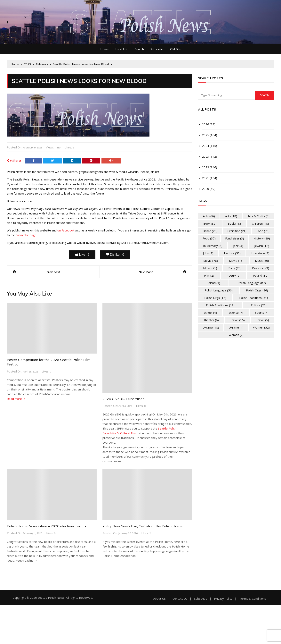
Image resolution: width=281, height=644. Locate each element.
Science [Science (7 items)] (236, 313)
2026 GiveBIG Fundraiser (123, 399)
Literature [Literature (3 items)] (260, 253)
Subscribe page (26, 235)
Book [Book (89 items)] (210, 223)
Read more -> (16, 399)
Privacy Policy (223, 599)
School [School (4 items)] (210, 313)
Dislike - (115, 255)
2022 (205, 167)
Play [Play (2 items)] (209, 275)
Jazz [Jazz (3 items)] (238, 246)
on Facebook (66, 230)
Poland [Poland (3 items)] (213, 283)
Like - (82, 255)
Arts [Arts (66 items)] (209, 216)
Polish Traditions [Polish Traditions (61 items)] (254, 298)
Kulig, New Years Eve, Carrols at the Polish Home (142, 526)
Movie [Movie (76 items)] (211, 261)
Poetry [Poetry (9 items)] (233, 275)
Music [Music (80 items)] (262, 261)
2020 (205, 189)
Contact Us (180, 599)
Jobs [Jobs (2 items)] (208, 253)
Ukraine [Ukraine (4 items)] (236, 327)
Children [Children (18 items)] (260, 223)
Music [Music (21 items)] (210, 268)
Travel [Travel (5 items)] (262, 320)
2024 (205, 146)
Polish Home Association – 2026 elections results (47, 526)
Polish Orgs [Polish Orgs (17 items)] (215, 298)
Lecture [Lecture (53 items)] (232, 253)
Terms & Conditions (253, 599)
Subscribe (157, 49)
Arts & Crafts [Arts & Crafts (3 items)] (258, 216)
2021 (205, 178)
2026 (205, 124)
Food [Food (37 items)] (209, 238)
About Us (159, 599)
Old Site (175, 49)
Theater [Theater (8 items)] (211, 320)
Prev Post (53, 272)
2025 (205, 135)
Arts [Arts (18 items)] (231, 216)
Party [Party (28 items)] (235, 268)
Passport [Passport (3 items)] (261, 268)
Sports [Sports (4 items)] (262, 313)
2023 (205, 156)
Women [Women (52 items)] (261, 327)
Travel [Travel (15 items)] (237, 320)
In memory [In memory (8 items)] (213, 246)
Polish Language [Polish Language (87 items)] (252, 283)
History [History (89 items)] (262, 238)
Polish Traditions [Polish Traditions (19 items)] (220, 305)
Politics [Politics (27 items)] (259, 305)
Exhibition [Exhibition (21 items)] (237, 231)
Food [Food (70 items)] (263, 231)
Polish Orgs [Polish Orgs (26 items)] (257, 290)
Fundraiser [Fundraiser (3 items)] (235, 238)
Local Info (122, 49)
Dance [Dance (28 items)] (210, 231)
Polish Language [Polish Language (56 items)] (219, 290)
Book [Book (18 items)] (234, 223)
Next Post (146, 272)
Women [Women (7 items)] (236, 335)
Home (104, 49)
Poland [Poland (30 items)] (261, 275)
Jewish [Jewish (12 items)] (262, 246)
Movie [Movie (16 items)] (236, 261)
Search (139, 49)
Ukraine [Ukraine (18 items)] (211, 327)
